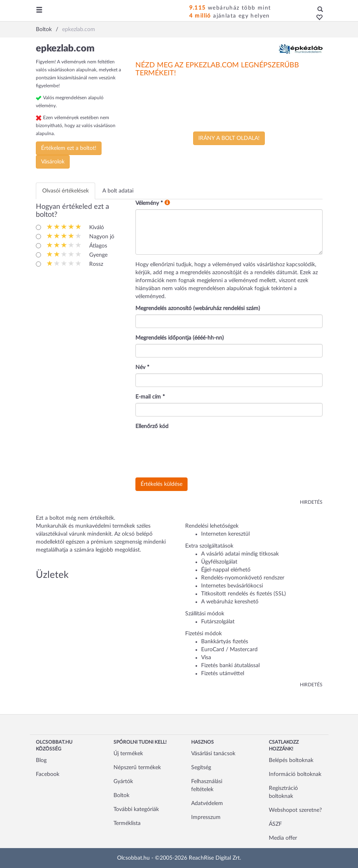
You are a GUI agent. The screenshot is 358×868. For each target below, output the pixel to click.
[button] (317, 18)
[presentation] (196, 454)
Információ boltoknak (295, 774)
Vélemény (149, 203)
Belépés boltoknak (291, 760)
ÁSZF (275, 824)
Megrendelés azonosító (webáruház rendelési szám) (198, 308)
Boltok (121, 795)
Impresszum (206, 817)
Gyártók (123, 782)
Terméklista (127, 823)
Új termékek (128, 754)
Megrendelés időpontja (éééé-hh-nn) (180, 338)
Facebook (48, 774)
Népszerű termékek (137, 768)
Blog (41, 760)
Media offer (283, 838)
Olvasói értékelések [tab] (66, 191)
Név (142, 367)
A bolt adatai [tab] (118, 191)
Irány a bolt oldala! (229, 138)
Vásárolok (53, 162)
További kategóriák (136, 809)
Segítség (201, 768)
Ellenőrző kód (152, 426)
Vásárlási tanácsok (213, 754)
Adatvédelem (207, 803)
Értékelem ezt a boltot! (69, 148)
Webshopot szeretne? (295, 810)
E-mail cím (150, 397)
